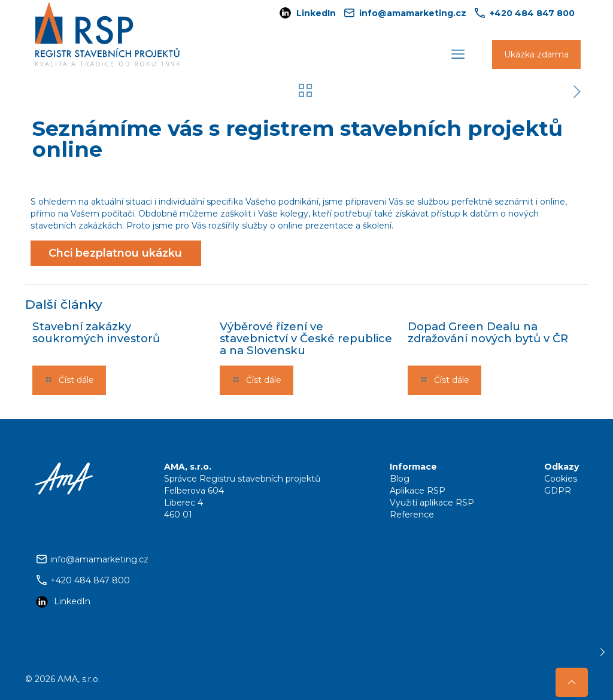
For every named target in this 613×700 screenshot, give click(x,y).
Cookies (561, 479)
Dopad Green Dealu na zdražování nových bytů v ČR (488, 332)
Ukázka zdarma (536, 54)
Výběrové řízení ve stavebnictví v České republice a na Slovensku (306, 338)
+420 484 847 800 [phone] (532, 13)
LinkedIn (316, 13)
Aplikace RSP (418, 491)
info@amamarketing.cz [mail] (413, 13)
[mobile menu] (458, 54)
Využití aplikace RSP (432, 503)
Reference (412, 515)
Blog (400, 479)
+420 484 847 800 (90, 580)
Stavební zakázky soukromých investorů (96, 332)
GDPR (558, 491)
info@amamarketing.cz (99, 559)
